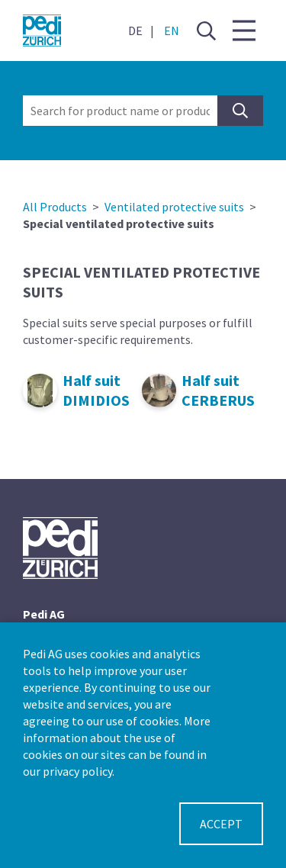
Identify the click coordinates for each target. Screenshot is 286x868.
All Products (55, 207)
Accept (221, 824)
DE (135, 31)
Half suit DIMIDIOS (96, 390)
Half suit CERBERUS (218, 390)
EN (172, 31)
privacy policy (77, 771)
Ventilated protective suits (174, 207)
